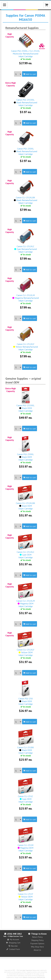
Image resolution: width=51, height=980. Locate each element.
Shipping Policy (37, 940)
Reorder (13, 946)
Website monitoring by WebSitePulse (34, 977)
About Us (37, 950)
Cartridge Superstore (26, 970)
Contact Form (13, 949)
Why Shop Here (37, 947)
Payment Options (37, 943)
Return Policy (37, 937)
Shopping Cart (13, 943)
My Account (13, 939)
